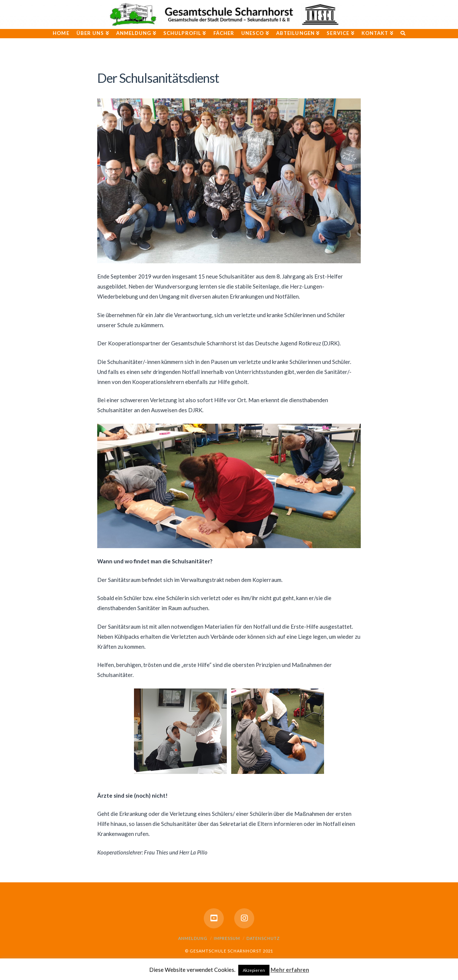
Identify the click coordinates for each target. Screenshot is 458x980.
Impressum (227, 938)
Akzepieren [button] (254, 970)
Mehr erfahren (290, 970)
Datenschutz (263, 938)
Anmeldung (193, 938)
